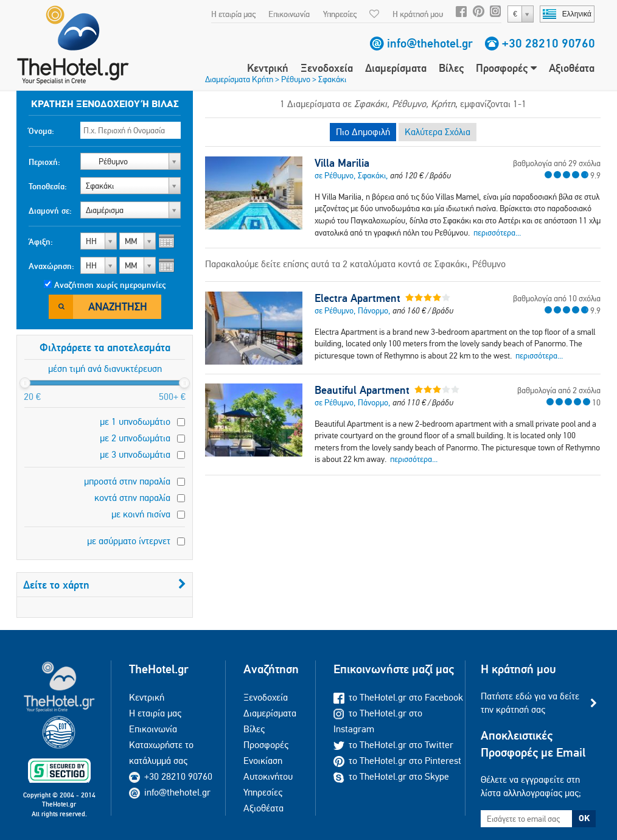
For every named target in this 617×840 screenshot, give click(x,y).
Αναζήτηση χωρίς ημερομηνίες (110, 285)
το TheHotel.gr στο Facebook (398, 697)
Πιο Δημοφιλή (363, 132)
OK (584, 818)
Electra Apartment (357, 298)
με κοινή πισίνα (141, 514)
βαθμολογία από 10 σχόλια (557, 298)
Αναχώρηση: (51, 266)
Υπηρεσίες (340, 14)
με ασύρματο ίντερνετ (129, 541)
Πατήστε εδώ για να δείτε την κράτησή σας (530, 703)
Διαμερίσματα (396, 68)
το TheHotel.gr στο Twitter (393, 745)
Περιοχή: (44, 162)
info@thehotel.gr (430, 43)
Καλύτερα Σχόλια (437, 132)
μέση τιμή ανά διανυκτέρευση (105, 369)
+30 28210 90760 (549, 43)
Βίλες (451, 68)
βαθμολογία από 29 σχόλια (557, 163)
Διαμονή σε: (50, 211)
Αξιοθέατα (572, 68)
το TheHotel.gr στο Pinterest (397, 761)
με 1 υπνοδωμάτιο (135, 422)
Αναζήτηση (118, 306)
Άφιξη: (41, 242)
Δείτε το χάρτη (105, 585)
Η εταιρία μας (233, 14)
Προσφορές (506, 68)
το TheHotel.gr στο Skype (391, 776)
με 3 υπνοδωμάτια (135, 454)
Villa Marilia (342, 163)
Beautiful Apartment (362, 390)
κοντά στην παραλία (132, 498)
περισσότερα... (497, 233)
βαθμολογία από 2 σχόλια (559, 390)
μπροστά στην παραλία (127, 481)
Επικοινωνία (289, 14)
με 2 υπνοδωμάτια (135, 438)
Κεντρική (268, 68)
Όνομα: (41, 131)
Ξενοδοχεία (327, 68)
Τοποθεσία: (48, 186)
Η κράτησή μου (418, 14)
